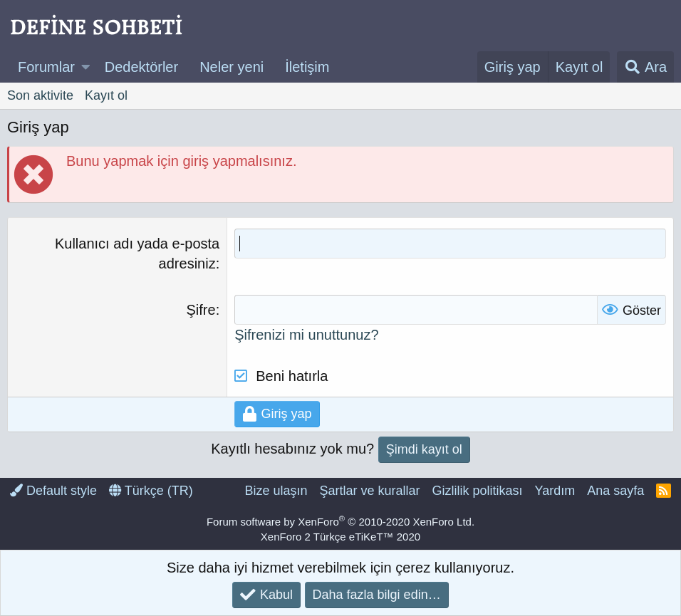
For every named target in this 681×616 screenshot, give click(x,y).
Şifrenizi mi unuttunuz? (306, 335)
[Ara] (645, 67)
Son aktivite (40, 95)
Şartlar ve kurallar (369, 491)
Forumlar (46, 67)
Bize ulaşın (276, 491)
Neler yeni (232, 67)
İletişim (307, 67)
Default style (53, 491)
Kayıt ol (106, 95)
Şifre (201, 310)
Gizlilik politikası (477, 491)
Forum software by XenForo (340, 522)
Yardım (555, 491)
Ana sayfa (615, 491)
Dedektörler (141, 67)
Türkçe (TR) (151, 491)
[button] (86, 67)
